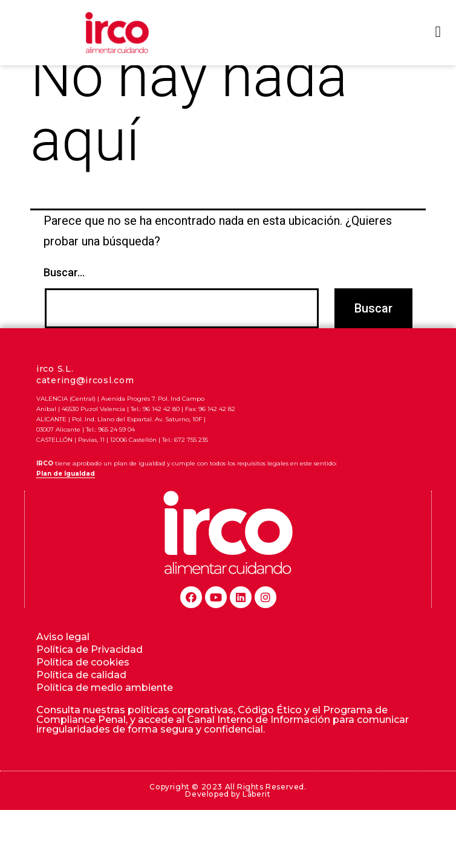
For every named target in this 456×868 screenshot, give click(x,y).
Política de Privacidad (90, 669)
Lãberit (256, 814)
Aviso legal (63, 657)
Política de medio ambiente (105, 708)
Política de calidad (81, 695)
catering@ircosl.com (85, 400)
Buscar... (64, 293)
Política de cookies (83, 682)
